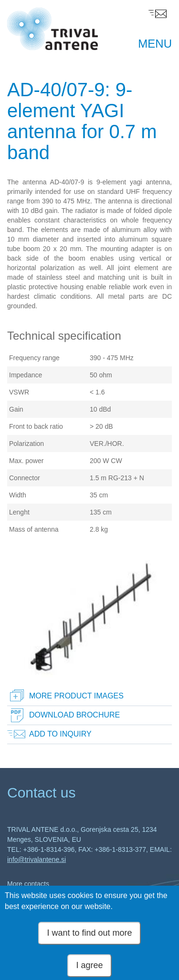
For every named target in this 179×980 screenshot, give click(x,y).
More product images (76, 696)
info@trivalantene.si (37, 859)
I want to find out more (89, 937)
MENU (155, 44)
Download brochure (74, 715)
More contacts (28, 884)
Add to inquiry (60, 734)
